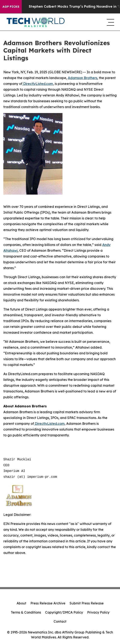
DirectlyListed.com (38, 84)
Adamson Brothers (83, 78)
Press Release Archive (48, 603)
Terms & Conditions (26, 612)
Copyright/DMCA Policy (64, 612)
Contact (60, 621)
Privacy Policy (98, 612)
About (21, 603)
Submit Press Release (87, 603)
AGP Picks (11, 7)
